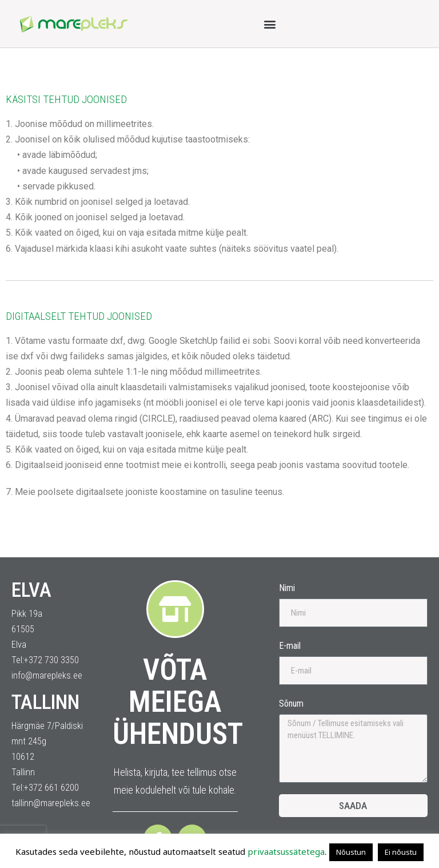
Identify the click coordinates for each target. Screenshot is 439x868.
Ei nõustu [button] (401, 852)
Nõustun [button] (351, 852)
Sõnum (291, 703)
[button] (270, 24)
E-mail (290, 646)
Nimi (287, 588)
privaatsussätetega (286, 851)
